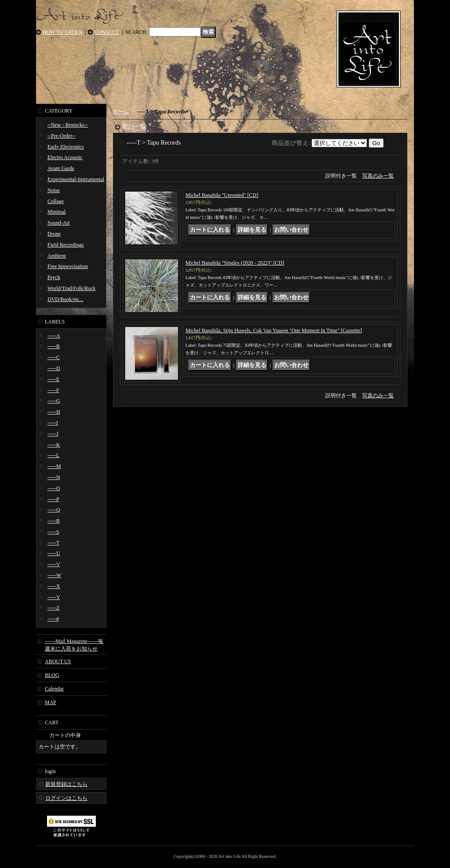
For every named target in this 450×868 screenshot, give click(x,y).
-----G (54, 401)
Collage (56, 201)
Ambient (57, 256)
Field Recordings (65, 245)
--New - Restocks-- (68, 125)
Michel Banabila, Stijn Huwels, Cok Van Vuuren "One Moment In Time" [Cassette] (274, 330)
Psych (54, 277)
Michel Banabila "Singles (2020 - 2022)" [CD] (235, 263)
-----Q (54, 510)
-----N (54, 477)
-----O (54, 488)
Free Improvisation (68, 266)
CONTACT (107, 32)
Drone (54, 234)
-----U (54, 553)
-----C (54, 357)
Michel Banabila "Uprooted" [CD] (222, 195)
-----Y (54, 597)
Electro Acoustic (65, 157)
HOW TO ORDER (63, 32)
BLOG (52, 675)
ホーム (121, 112)
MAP (51, 702)
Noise (54, 190)
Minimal (56, 212)
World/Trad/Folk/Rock (71, 288)
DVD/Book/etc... (65, 299)
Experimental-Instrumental (76, 179)
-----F (53, 390)
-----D (54, 368)
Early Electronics (66, 147)
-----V (54, 564)
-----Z (53, 608)
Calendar (54, 689)
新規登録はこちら (66, 784)
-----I (53, 423)
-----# (53, 619)
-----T (53, 543)
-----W (54, 575)
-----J (53, 434)
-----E (53, 379)
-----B (54, 346)
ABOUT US (58, 661)
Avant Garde (61, 168)
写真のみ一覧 (378, 176)
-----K (54, 445)
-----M (54, 466)
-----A (54, 336)
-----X (54, 586)
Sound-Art (59, 223)
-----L (53, 455)
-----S (53, 532)
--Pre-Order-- (62, 136)
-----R (54, 521)
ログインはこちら (66, 798)
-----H (54, 412)
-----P (53, 499)
